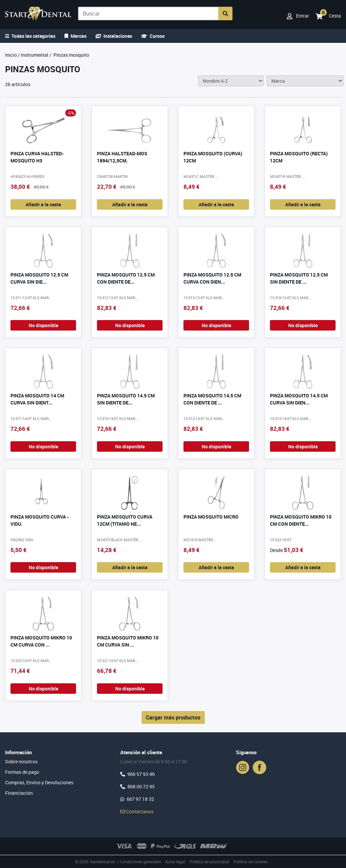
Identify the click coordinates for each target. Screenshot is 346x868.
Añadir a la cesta (43, 204)
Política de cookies (251, 862)
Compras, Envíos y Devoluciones (39, 782)
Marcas (76, 36)
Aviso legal (175, 862)
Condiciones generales (140, 862)
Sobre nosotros (21, 761)
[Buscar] (149, 14)
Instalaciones (114, 36)
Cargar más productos (173, 717)
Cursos (153, 36)
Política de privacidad (209, 862)
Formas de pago (22, 772)
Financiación (19, 793)
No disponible (43, 325)
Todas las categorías (30, 36)
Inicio (11, 55)
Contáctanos (137, 811)
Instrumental (35, 55)
